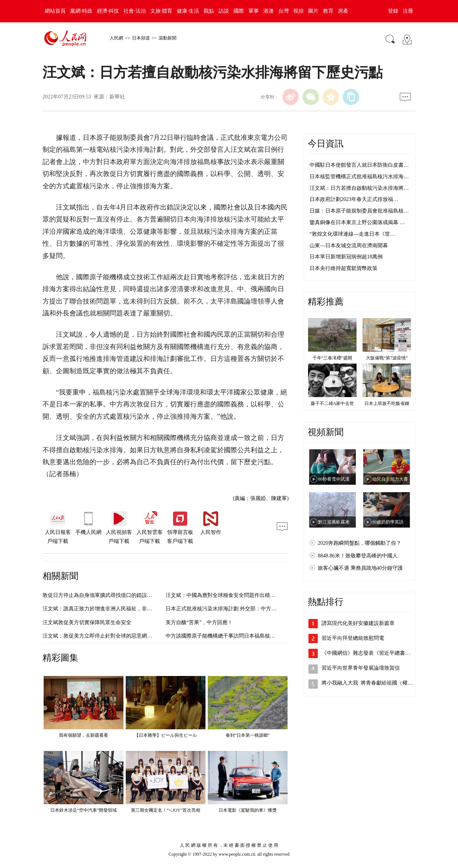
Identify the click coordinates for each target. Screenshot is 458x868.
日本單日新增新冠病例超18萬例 (346, 257)
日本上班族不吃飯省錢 (387, 403)
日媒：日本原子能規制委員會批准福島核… (359, 211)
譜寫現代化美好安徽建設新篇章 (358, 623)
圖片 (313, 11)
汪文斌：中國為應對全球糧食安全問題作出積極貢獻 (226, 595)
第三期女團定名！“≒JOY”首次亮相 (166, 810)
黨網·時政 (81, 11)
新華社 (117, 97)
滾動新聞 (167, 38)
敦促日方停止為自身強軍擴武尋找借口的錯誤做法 (100, 595)
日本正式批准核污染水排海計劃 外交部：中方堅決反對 (229, 609)
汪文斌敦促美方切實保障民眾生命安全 (87, 622)
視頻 (298, 11)
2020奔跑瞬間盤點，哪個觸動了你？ (360, 543)
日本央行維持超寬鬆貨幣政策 (343, 268)
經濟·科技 (108, 11)
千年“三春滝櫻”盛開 (332, 358)
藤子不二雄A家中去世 (332, 403)
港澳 (269, 11)
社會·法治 (135, 11)
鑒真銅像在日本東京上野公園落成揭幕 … (357, 222)
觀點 (209, 11)
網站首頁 (55, 11)
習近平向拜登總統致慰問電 (353, 638)
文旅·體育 (161, 11)
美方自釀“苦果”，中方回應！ (199, 622)
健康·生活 (188, 11)
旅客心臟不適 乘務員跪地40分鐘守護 (360, 568)
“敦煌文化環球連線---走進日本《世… (352, 234)
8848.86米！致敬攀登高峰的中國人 (358, 556)
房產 (343, 11)
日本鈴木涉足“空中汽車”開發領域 (84, 810)
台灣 (283, 11)
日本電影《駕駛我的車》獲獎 (248, 810)
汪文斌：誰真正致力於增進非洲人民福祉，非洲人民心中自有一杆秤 (121, 609)
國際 (239, 11)
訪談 (224, 11)
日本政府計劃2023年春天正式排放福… (354, 199)
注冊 (408, 11)
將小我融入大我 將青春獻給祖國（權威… (370, 683)
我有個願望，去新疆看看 (84, 735)
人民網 (116, 38)
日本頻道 (141, 38)
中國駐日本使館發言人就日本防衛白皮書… (359, 165)
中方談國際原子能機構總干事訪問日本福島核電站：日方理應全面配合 (247, 636)
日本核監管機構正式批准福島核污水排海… (359, 177)
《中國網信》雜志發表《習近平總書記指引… (374, 653)
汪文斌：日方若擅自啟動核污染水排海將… (359, 188)
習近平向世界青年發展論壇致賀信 (361, 668)
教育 (328, 11)
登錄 (393, 11)
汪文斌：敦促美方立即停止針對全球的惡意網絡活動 (103, 636)
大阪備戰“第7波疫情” (387, 358)
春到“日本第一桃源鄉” (248, 735)
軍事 (254, 11)
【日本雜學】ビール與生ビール (166, 735)
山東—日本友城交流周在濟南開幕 (349, 246)
